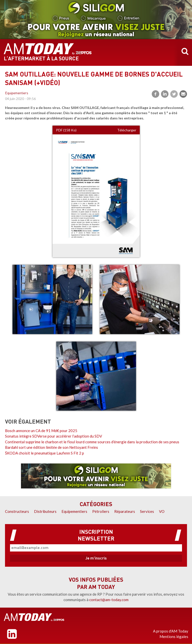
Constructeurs (17, 511)
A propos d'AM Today (171, 631)
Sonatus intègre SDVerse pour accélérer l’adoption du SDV (53, 436)
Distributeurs (45, 511)
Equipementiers (17, 93)
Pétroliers (101, 511)
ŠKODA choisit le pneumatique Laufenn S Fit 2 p (44, 453)
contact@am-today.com (109, 600)
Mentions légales (174, 637)
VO (162, 511)
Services (147, 511)
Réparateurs (125, 511)
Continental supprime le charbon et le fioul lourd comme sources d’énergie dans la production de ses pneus (92, 442)
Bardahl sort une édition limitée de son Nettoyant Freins (51, 447)
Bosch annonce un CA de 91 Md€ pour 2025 (41, 431)
